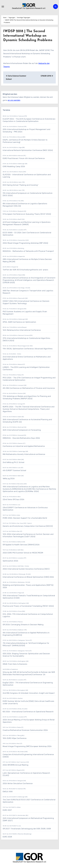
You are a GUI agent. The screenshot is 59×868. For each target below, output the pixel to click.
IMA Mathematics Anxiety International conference (24, 454)
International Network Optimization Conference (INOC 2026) (28, 150)
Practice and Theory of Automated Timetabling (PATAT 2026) (28, 606)
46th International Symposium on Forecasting (22, 430)
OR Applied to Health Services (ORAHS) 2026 (21, 545)
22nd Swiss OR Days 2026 (14, 499)
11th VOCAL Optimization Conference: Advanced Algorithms (28, 349)
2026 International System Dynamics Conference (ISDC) (26, 569)
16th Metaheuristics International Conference (22, 330)
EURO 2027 (8, 810)
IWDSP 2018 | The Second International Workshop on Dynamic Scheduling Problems (28, 36)
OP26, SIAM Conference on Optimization (19, 322)
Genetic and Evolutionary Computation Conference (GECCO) (28, 526)
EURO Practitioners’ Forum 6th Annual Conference (24, 158)
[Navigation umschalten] (3, 7)
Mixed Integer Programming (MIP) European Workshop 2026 (27, 746)
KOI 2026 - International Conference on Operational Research (28, 712)
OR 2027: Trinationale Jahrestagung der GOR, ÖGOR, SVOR (27, 829)
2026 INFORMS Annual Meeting (16, 765)
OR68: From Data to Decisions (15, 664)
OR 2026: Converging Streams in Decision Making (23, 625)
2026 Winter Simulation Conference (18, 783)
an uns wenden (14, 100)
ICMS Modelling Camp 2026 (14, 166)
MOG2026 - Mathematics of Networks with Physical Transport (28, 251)
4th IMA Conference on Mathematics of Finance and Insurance (29, 388)
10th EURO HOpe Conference (15, 738)
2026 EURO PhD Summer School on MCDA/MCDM (23, 553)
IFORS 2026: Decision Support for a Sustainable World (25, 518)
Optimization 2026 (10, 561)
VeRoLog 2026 (9, 479)
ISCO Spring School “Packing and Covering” (21, 185)
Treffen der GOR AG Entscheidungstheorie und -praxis (25, 270)
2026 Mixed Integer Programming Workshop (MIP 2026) (25, 243)
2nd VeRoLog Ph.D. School (14, 462)
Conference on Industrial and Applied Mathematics (24, 446)
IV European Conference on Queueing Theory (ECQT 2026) (27, 214)
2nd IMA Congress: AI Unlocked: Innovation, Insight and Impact (29, 693)
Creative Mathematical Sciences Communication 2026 (25, 730)
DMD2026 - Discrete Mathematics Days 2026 (21, 438)
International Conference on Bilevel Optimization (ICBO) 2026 (28, 577)
